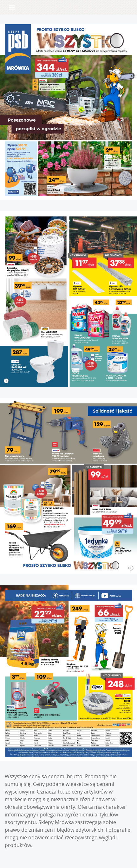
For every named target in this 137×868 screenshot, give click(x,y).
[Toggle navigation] (12, 7)
